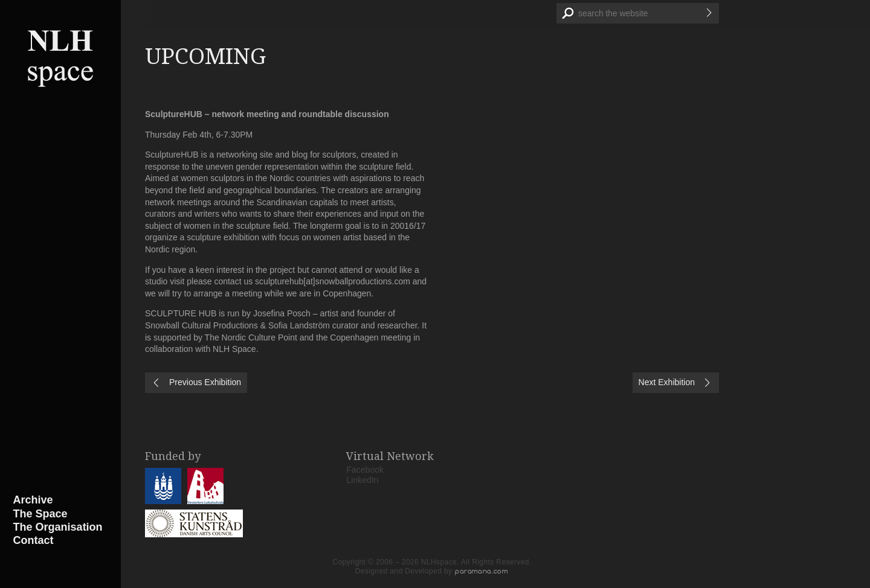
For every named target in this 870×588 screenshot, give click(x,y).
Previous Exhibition (205, 382)
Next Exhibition (667, 382)
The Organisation (58, 527)
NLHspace (60, 57)
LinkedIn (363, 480)
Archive (33, 500)
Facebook (365, 470)
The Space (40, 514)
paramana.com (482, 571)
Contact (34, 540)
